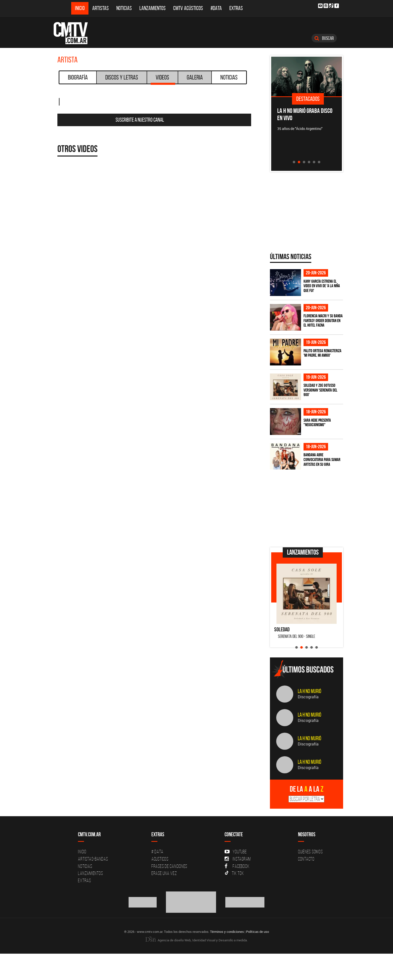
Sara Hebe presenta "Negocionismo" (317, 423)
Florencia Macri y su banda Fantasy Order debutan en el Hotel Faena (323, 320)
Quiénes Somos (310, 852)
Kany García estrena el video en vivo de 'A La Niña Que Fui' (322, 286)
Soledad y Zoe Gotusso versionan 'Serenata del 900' (320, 390)
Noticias (124, 8)
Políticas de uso (258, 932)
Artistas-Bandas (93, 859)
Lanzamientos (153, 8)
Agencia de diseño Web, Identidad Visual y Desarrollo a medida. (197, 940)
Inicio (80, 8)
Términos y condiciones (227, 932)
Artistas (101, 8)
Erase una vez (164, 873)
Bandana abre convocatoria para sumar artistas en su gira (322, 459)
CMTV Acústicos (188, 8)
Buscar (324, 38)
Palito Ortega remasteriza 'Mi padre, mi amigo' (322, 353)
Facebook (237, 866)
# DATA (157, 852)
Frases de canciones (169, 866)
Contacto (306, 859)
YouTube (236, 852)
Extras (236, 8)
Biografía (78, 77)
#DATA (216, 8)
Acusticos (160, 859)
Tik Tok (234, 873)
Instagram (238, 859)
